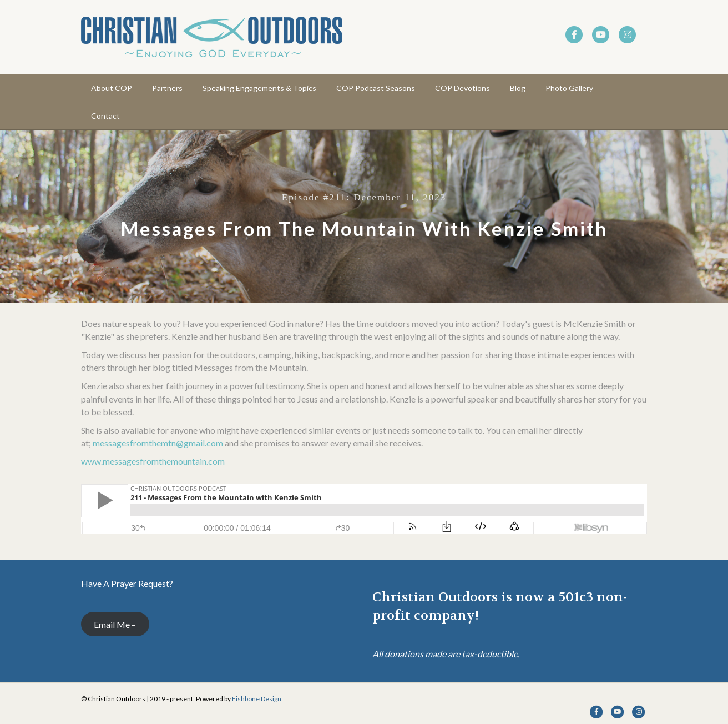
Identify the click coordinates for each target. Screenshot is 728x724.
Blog (518, 88)
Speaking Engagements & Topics (259, 88)
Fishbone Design (257, 699)
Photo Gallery (569, 88)
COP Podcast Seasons (376, 88)
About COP (112, 88)
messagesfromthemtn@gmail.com (158, 443)
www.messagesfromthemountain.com (153, 461)
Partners (167, 88)
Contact (105, 116)
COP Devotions (462, 88)
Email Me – (115, 624)
